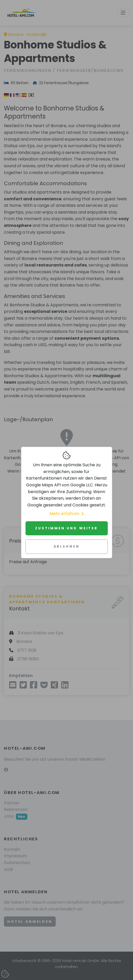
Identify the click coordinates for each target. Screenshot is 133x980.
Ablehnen (67, 546)
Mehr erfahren (66, 514)
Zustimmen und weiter (66, 528)
